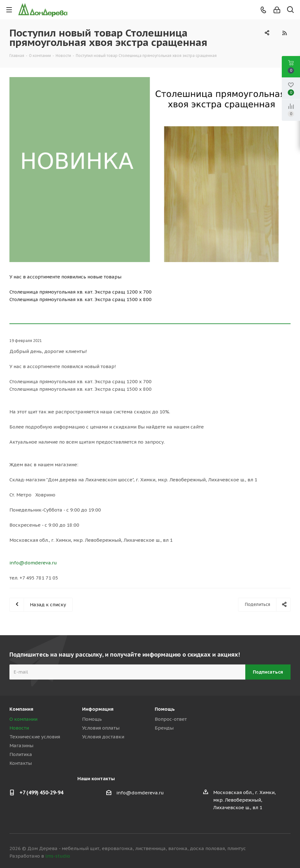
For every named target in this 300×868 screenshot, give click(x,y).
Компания (21, 709)
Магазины (21, 745)
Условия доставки (103, 737)
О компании (23, 719)
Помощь (92, 719)
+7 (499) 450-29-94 (41, 792)
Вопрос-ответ (171, 719)
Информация (98, 709)
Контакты (21, 763)
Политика (21, 754)
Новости (19, 728)
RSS (284, 33)
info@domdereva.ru (33, 563)
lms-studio (58, 856)
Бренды (164, 728)
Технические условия (35, 737)
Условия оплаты (101, 728)
